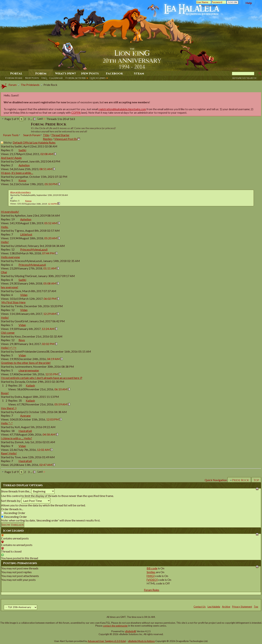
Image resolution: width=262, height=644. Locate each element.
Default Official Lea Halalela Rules (34, 142)
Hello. (5, 227)
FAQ (44, 78)
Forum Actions (76, 78)
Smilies (151, 572)
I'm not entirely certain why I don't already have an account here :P (42, 378)
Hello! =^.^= (9, 348)
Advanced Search (244, 78)
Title (46, 135)
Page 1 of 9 (12, 119)
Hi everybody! (10, 212)
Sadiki (18, 146)
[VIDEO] (152, 580)
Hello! (5, 242)
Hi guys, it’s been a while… (17, 173)
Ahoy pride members (20, 192)
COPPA (76, 113)
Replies (47, 139)
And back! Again (11, 158)
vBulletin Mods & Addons (141, 641)
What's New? (65, 74)
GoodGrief (21, 321)
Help (249, 3)
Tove (18, 457)
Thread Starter (60, 135)
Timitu (19, 306)
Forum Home (14, 78)
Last (41, 118)
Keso (18, 336)
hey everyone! (10, 287)
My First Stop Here (13, 302)
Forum (41, 74)
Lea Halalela (214, 607)
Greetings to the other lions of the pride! (26, 363)
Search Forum (32, 135)
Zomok (19, 442)
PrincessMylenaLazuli (28, 261)
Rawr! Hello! (9, 453)
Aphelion (20, 215)
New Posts (32, 78)
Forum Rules (152, 590)
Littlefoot (21, 246)
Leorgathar (21, 177)
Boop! (5, 393)
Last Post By (71, 139)
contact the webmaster (115, 626)
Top (256, 480)
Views (58, 139)
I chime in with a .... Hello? (16, 438)
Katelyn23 (21, 412)
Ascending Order (13, 513)
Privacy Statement (242, 607)
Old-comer (8, 333)
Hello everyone (10, 257)
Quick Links (98, 78)
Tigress (19, 230)
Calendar (56, 78)
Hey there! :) (9, 408)
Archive (226, 607)
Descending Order (14, 517)
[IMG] (151, 576)
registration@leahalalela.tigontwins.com (122, 109)
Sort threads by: (11, 501)
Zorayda (20, 382)
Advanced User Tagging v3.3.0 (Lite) (107, 641)
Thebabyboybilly (28, 195)
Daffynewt (21, 161)
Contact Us (200, 607)
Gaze (18, 291)
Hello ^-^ (7, 423)
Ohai (4, 272)
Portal (16, 74)
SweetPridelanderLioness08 (32, 351)
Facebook (114, 74)
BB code (152, 568)
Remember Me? (208, 6)
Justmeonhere (23, 366)
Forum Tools (11, 135)
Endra (18, 397)
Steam (139, 74)
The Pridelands (30, 85)
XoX (17, 427)
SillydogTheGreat (26, 276)
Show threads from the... (16, 491)
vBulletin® (130, 631)
